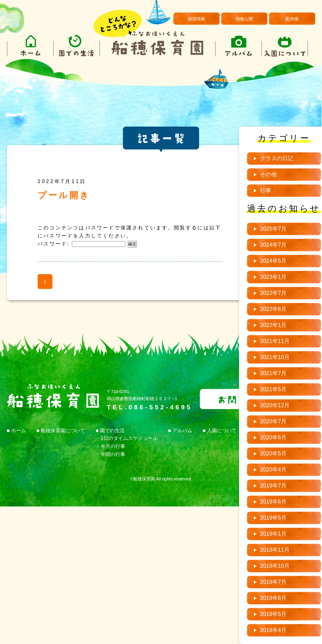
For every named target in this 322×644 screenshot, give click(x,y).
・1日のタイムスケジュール (127, 438)
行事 (266, 190)
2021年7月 (273, 373)
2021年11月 (275, 341)
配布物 (292, 19)
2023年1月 (273, 277)
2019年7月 (273, 486)
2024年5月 (273, 261)
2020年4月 (273, 470)
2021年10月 (275, 357)
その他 (268, 174)
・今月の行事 (110, 446)
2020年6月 (273, 437)
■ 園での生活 (110, 431)
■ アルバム (180, 431)
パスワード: (81, 244)
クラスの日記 (277, 158)
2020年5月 (273, 454)
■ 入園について (220, 431)
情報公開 (244, 19)
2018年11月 (275, 550)
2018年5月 (273, 614)
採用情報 (196, 19)
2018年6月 (273, 598)
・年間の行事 (110, 454)
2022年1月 (273, 325)
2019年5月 (273, 518)
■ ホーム (16, 431)
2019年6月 (273, 502)
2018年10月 (275, 566)
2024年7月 (273, 245)
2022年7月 (273, 293)
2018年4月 (273, 630)
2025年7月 (273, 229)
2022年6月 (273, 309)
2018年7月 (273, 582)
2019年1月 (273, 534)
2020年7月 (273, 421)
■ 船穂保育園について (61, 431)
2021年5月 (273, 389)
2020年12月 (275, 405)
